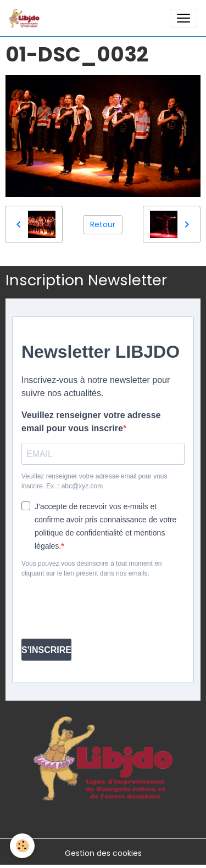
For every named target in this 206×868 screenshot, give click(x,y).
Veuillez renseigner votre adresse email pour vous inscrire (91, 422)
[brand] (26, 18)
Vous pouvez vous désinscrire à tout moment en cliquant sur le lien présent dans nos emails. (91, 568)
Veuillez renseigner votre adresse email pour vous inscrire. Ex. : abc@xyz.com (94, 481)
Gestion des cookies (103, 853)
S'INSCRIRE (46, 650)
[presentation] (87, 604)
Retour (103, 224)
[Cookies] (22, 846)
